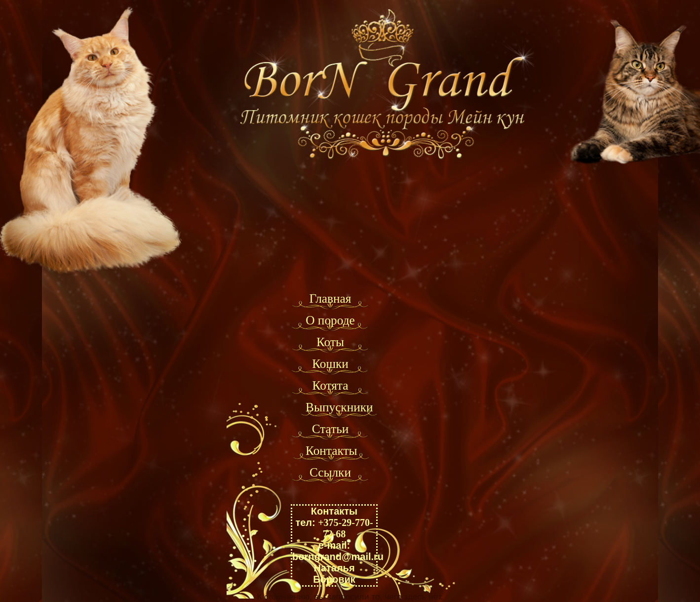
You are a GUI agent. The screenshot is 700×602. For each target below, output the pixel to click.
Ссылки (330, 472)
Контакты (331, 450)
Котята (331, 385)
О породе (330, 320)
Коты (330, 342)
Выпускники (339, 407)
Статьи (331, 429)
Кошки (330, 363)
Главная (330, 298)
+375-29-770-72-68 (345, 528)
